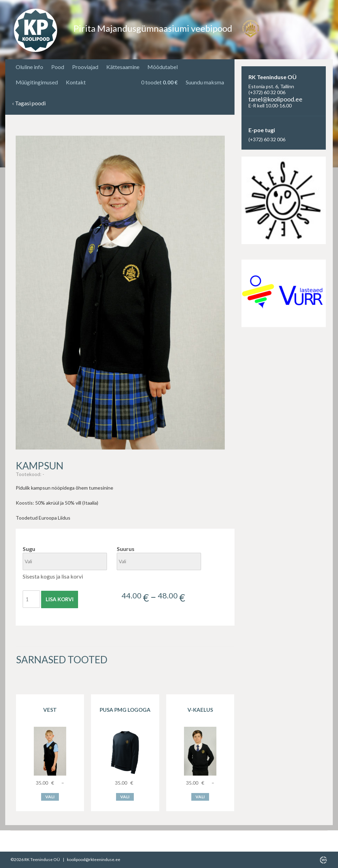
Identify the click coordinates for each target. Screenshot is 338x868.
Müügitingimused (37, 82)
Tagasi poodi (29, 103)
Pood (58, 67)
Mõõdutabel (163, 67)
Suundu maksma (205, 82)
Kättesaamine (123, 67)
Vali (50, 797)
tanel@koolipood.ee (275, 99)
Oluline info (29, 67)
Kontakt (76, 82)
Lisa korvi (60, 599)
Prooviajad (85, 67)
